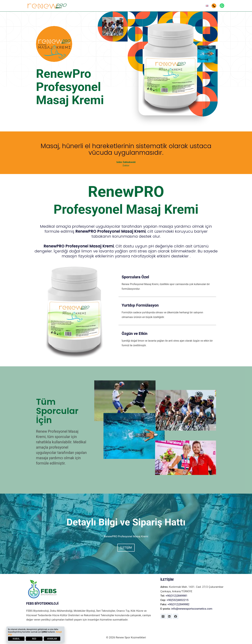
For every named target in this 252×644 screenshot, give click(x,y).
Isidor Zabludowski (126, 162)
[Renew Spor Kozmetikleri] (47, 6)
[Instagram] (163, 616)
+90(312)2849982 (178, 604)
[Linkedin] (169, 616)
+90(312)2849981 (176, 596)
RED (34, 639)
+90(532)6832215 (177, 600)
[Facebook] (176, 616)
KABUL (16, 639)
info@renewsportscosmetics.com (191, 609)
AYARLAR (52, 639)
